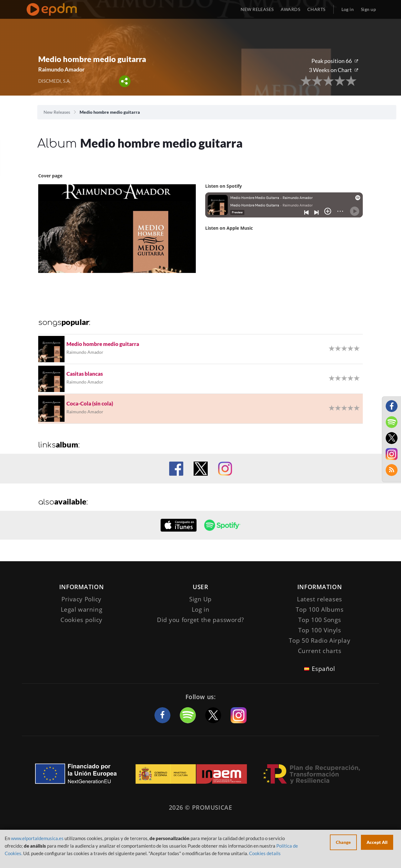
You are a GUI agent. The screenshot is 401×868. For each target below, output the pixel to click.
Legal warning (81, 609)
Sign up (368, 9)
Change (343, 842)
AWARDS (290, 9)
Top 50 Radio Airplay (320, 641)
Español (323, 669)
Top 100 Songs (320, 620)
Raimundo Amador (61, 69)
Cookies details (265, 853)
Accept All (377, 842)
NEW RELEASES (257, 9)
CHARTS (316, 9)
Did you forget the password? (200, 620)
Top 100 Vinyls (320, 630)
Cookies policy (81, 620)
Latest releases (320, 599)
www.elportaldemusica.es (37, 838)
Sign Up (200, 599)
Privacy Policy (81, 599)
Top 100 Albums (320, 609)
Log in (348, 9)
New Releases (57, 112)
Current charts (320, 651)
